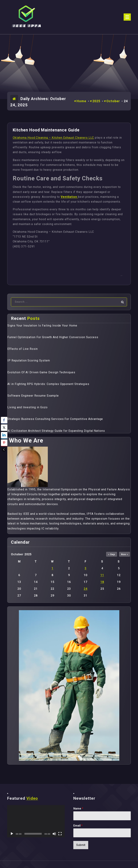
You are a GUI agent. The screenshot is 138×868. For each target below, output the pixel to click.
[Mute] (54, 834)
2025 (96, 101)
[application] (36, 821)
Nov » (125, 554)
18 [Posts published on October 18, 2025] (102, 582)
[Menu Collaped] (127, 17)
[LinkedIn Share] (4, 435)
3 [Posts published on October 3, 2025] (86, 568)
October (113, 101)
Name (78, 809)
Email (78, 826)
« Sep (112, 554)
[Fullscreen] (60, 834)
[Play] (12, 834)
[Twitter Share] (4, 428)
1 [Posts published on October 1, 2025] (52, 568)
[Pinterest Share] (4, 443)
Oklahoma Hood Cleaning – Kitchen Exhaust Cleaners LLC (53, 138)
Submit (81, 845)
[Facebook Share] (4, 420)
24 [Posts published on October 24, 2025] (86, 589)
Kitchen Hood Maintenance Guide (46, 130)
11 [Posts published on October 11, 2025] (102, 575)
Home (81, 101)
